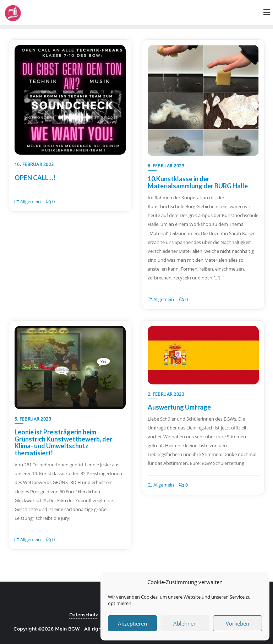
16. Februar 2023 (34, 164)
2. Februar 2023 (166, 394)
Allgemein (28, 201)
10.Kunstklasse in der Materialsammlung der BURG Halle (198, 182)
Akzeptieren (132, 623)
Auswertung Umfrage (179, 407)
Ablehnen (185, 623)
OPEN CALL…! (35, 178)
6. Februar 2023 (166, 166)
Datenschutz (84, 615)
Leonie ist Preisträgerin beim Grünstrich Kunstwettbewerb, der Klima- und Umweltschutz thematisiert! (63, 442)
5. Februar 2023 (33, 419)
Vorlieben (237, 623)
